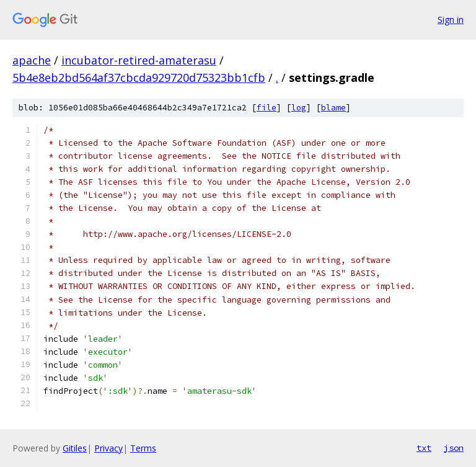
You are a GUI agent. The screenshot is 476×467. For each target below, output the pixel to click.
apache (32, 60)
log (299, 108)
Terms (143, 448)
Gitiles (75, 448)
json (454, 448)
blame (333, 108)
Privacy (108, 448)
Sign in (451, 20)
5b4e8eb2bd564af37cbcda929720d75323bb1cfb (139, 78)
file (267, 108)
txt (424, 448)
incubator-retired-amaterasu (139, 60)
